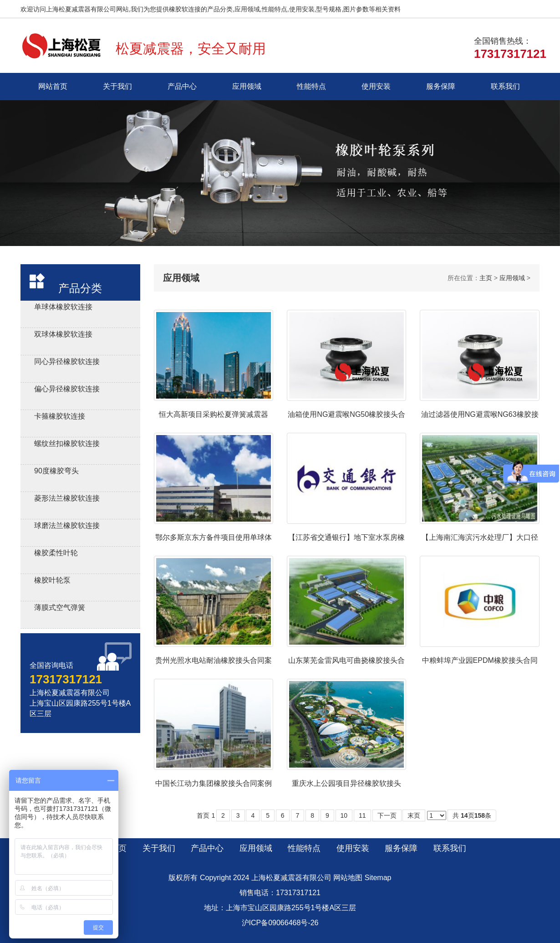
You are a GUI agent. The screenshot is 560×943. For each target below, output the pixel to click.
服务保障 (441, 86)
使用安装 (376, 86)
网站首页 (53, 86)
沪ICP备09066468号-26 (280, 923)
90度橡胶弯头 (56, 471)
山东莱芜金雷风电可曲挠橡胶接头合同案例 (346, 661)
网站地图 (348, 878)
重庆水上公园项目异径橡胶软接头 (346, 783)
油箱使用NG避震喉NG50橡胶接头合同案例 (346, 415)
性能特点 (311, 86)
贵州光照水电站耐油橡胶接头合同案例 (214, 661)
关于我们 (117, 86)
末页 (414, 815)
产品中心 (182, 86)
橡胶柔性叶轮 (56, 553)
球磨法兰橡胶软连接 (67, 525)
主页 (486, 278)
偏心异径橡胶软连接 (67, 389)
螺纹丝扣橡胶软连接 (67, 443)
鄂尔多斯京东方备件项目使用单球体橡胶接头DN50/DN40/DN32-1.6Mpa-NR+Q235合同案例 (214, 538)
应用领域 (247, 86)
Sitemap (378, 878)
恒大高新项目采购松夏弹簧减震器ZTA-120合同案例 (214, 415)
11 (362, 815)
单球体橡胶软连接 (63, 307)
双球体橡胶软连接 (63, 334)
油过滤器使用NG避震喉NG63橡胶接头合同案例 (480, 415)
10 (344, 815)
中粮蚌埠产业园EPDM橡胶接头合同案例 (480, 661)
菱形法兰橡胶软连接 (67, 498)
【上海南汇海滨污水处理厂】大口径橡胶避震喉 (480, 538)
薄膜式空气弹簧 (60, 607)
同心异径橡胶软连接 (67, 361)
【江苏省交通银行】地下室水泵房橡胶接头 (346, 538)
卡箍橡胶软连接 (60, 416)
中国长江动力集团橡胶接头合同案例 (214, 783)
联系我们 (505, 86)
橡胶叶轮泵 (52, 580)
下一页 (387, 815)
